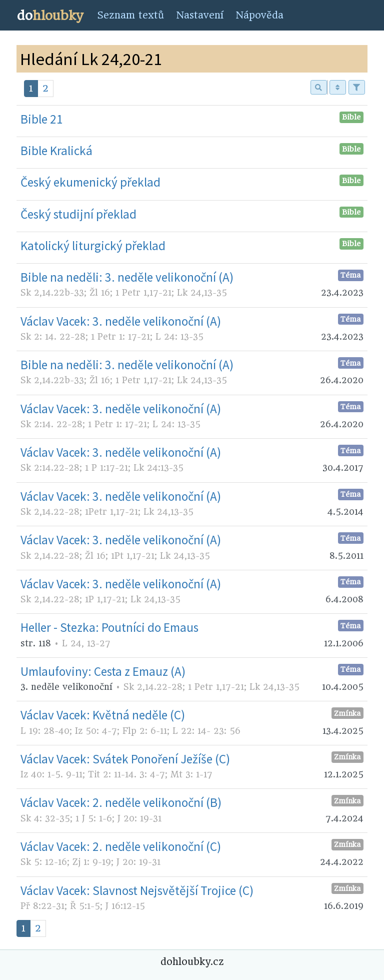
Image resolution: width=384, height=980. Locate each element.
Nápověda (259, 15)
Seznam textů (130, 15)
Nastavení (200, 15)
